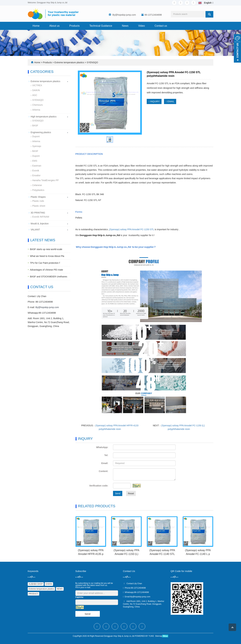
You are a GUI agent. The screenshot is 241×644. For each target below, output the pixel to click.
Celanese (37, 185)
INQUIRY (154, 101)
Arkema (36, 110)
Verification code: (99, 486)
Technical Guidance (101, 26)
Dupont (36, 136)
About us (54, 26)
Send (118, 493)
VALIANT (35, 230)
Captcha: (80, 597)
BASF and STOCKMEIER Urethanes (49, 277)
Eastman (37, 166)
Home (36, 26)
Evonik (36, 171)
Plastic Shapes (38, 197)
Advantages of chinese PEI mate (46, 270)
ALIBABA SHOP (36, 584)
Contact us (161, 26)
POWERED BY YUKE (145, 636)
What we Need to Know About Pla (47, 256)
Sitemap (159, 636)
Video (142, 26)
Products (74, 26)
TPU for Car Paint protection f (45, 263)
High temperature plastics (44, 117)
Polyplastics (38, 190)
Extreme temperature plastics (69, 62)
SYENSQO (92, 62)
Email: (105, 463)
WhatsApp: (102, 447)
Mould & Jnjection (40, 224)
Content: (104, 471)
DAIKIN (36, 90)
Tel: (106, 455)
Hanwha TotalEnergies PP (45, 180)
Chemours (38, 105)
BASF (35, 126)
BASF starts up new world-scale (46, 249)
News (125, 26)
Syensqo (37, 146)
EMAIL (170, 101)
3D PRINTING (38, 213)
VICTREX (37, 85)
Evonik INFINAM (41, 217)
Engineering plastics (41, 132)
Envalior (36, 175)
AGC (35, 95)
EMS (35, 161)
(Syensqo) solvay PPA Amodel (131, 229)
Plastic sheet (39, 206)
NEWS (60, 589)
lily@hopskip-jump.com (124, 15)
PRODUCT (33, 594)
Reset (131, 493)
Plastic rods (38, 201)
